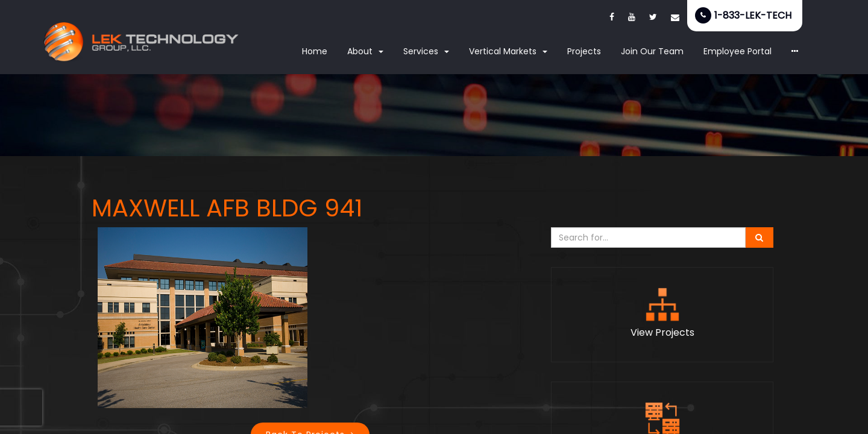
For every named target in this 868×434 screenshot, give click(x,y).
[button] (795, 52)
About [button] (365, 51)
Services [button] (426, 51)
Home (315, 51)
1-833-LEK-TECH (753, 15)
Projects (584, 51)
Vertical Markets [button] (508, 51)
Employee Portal (737, 51)
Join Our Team (652, 51)
